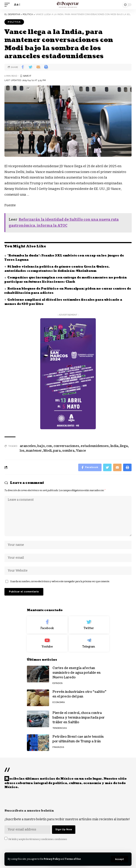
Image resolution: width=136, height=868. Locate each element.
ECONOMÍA (59, 702)
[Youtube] (47, 643)
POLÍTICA (14, 22)
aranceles (28, 446)
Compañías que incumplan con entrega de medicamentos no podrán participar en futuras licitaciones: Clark (66, 280)
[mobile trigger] (8, 5)
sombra (68, 451)
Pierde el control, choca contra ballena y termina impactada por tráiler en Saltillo (79, 718)
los (22, 451)
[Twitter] (89, 625)
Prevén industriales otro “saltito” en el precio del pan (79, 694)
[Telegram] (89, 643)
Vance (81, 451)
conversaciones (66, 446)
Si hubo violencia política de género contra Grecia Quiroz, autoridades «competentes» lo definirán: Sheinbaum (57, 269)
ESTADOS (57, 683)
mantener (34, 451)
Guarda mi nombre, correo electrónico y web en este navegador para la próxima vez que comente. (60, 581)
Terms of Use (73, 859)
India (114, 446)
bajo (41, 446)
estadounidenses (95, 446)
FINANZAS (58, 747)
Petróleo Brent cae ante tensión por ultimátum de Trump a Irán (78, 739)
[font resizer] (17, 5)
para (57, 451)
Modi (47, 451)
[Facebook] (47, 625)
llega (124, 446)
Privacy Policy (52, 859)
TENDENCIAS (60, 728)
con (49, 446)
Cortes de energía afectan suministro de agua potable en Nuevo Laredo (77, 673)
